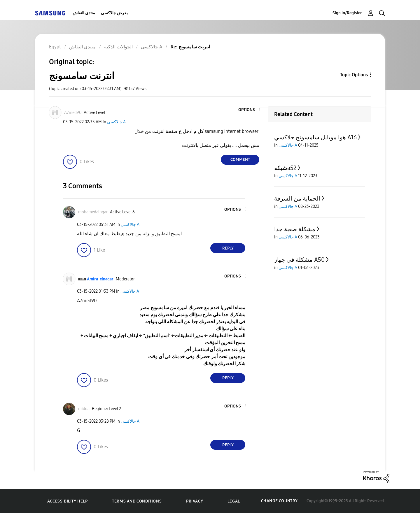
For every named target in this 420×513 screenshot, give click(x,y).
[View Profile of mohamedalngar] (93, 212)
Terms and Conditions (137, 501)
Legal (234, 501)
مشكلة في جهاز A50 (299, 260)
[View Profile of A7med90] (73, 113)
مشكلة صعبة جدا (295, 229)
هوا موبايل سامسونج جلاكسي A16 (315, 137)
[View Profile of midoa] (84, 409)
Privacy (195, 501)
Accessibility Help (68, 501)
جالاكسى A (116, 122)
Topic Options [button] (354, 75)
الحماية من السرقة (297, 198)
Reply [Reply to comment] (228, 248)
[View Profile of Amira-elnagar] (100, 279)
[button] (249, 110)
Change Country (279, 501)
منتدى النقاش (84, 13)
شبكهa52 (285, 168)
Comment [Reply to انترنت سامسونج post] (240, 160)
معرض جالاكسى (115, 13)
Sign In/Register (347, 13)
